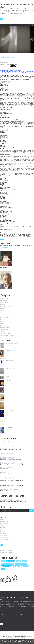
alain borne (17, 566)
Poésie (5, 234)
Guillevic (24, 561)
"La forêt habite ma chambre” (8, 453)
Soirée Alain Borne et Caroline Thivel (9, 489)
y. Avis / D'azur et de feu (6, 333)
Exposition (3, 320)
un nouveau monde (20, 237)
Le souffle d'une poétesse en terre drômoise (11, 443)
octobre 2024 (4, 535)
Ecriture (20, 233)
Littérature (3, 304)
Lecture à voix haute (5, 318)
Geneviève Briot (4, 300)
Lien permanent (5, 233)
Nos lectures (3, 326)
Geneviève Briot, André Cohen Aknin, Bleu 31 (17, 6)
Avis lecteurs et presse (6, 314)
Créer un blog (15, 635)
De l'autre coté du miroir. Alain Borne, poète (11, 484)
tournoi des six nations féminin (22, 238)
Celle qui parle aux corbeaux (13, 500)
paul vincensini (25, 566)
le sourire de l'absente (21, 564)
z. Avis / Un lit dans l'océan (7, 335)
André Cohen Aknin (5, 299)
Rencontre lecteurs (5, 328)
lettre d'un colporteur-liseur (7, 235)
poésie (3, 569)
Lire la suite (5, 247)
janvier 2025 (3, 533)
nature (2, 324)
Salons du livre (4, 329)
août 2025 (3, 526)
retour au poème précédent (21, 235)
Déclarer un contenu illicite (7, 638)
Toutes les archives (5, 539)
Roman (3, 561)
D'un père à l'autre (5, 479)
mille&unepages (11, 237)
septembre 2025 (4, 524)
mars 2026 (3, 520)
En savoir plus (10, 643)
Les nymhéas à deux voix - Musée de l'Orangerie (12, 463)
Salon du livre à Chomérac (7, 474)
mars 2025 (3, 531)
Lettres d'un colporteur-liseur (7, 306)
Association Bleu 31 (5, 302)
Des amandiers (4, 469)
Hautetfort (20, 635)
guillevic (12, 238)
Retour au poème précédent (9, 64)
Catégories (5, 619)
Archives (15, 619)
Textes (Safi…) (4, 331)
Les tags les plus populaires (28, 636)
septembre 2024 (4, 537)
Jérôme (2, 500)
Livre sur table (4, 448)
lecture (18, 561)
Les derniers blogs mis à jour (7, 636)
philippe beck (27, 234)
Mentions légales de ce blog (17, 638)
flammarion (7, 238)
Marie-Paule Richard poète (7, 458)
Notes (21, 615)
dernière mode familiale (18, 234)
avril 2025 (3, 529)
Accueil (4, 615)
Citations (3, 316)
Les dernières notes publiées (17, 636)
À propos (13, 615)
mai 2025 (3, 527)
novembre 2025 (4, 522)
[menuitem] (4, 615)
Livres (2, 322)
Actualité (2, 312)
